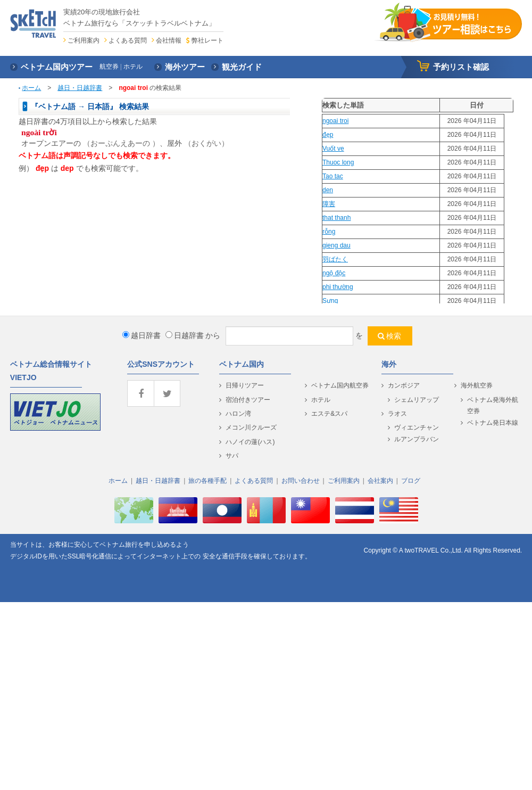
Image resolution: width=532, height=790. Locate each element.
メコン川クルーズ (251, 427)
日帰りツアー (245, 385)
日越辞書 (185, 335)
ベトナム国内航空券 (340, 385)
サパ (232, 456)
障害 (329, 204)
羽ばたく (335, 259)
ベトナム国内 (242, 364)
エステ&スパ (329, 414)
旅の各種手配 (207, 481)
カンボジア (404, 385)
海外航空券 (477, 385)
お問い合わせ (301, 481)
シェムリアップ (417, 400)
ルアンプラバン (417, 439)
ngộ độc (334, 273)
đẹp (328, 135)
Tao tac (333, 176)
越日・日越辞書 (80, 88)
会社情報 (169, 40)
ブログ (411, 481)
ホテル (321, 400)
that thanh (336, 218)
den (328, 190)
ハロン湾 (238, 414)
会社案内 (380, 481)
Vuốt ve (333, 149)
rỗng (329, 232)
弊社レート (207, 40)
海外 (389, 364)
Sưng (330, 301)
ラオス (397, 414)
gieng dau (336, 245)
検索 (394, 336)
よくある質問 (128, 40)
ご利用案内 (84, 40)
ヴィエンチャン (417, 427)
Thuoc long (338, 162)
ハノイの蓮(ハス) (250, 442)
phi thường (338, 287)
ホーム (31, 88)
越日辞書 (142, 335)
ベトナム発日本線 (493, 423)
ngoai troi (335, 121)
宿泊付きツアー (248, 400)
